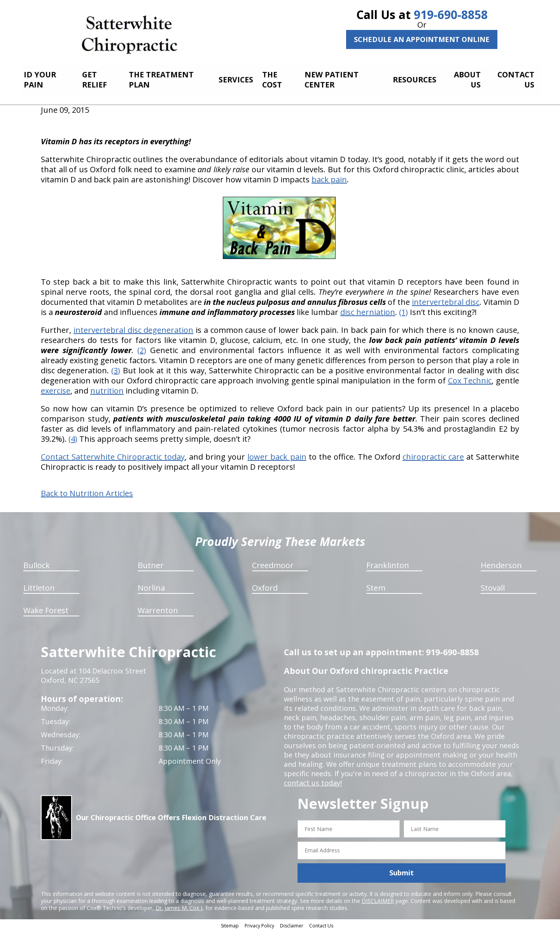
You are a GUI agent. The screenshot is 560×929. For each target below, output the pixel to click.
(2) (142, 348)
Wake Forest (46, 608)
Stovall (493, 585)
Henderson (501, 563)
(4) (73, 437)
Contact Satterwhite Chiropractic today (113, 454)
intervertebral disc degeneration (134, 328)
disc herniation (368, 310)
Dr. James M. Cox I (179, 905)
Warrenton (158, 608)
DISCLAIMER (378, 898)
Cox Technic (470, 378)
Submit (402, 871)
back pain (329, 177)
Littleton (39, 585)
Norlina (151, 585)
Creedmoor (273, 563)
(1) (403, 310)
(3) (116, 368)
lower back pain (277, 454)
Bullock (37, 563)
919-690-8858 (451, 15)
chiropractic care (433, 454)
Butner (151, 563)
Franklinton (388, 563)
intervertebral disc (446, 300)
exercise (56, 388)
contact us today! (313, 780)
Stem (376, 585)
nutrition (107, 388)
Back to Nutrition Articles (87, 491)
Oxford (265, 585)
